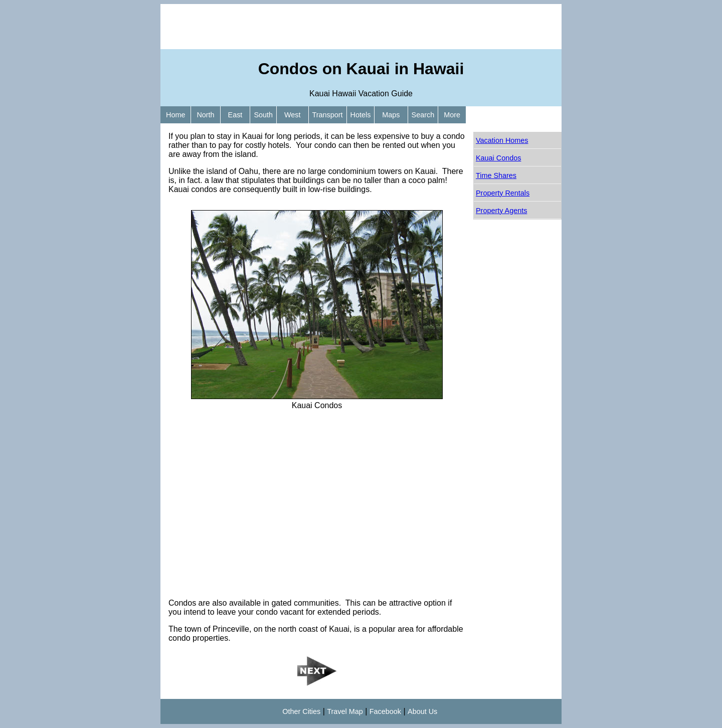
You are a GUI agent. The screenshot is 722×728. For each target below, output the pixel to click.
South (263, 115)
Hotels (361, 115)
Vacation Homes (502, 140)
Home (175, 115)
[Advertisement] (361, 27)
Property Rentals (503, 193)
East (235, 115)
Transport (328, 115)
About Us (422, 711)
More (452, 115)
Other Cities (301, 711)
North (205, 115)
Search (423, 115)
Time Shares (496, 175)
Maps (391, 115)
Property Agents (501, 211)
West (293, 115)
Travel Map (345, 711)
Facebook (385, 711)
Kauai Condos (498, 158)
